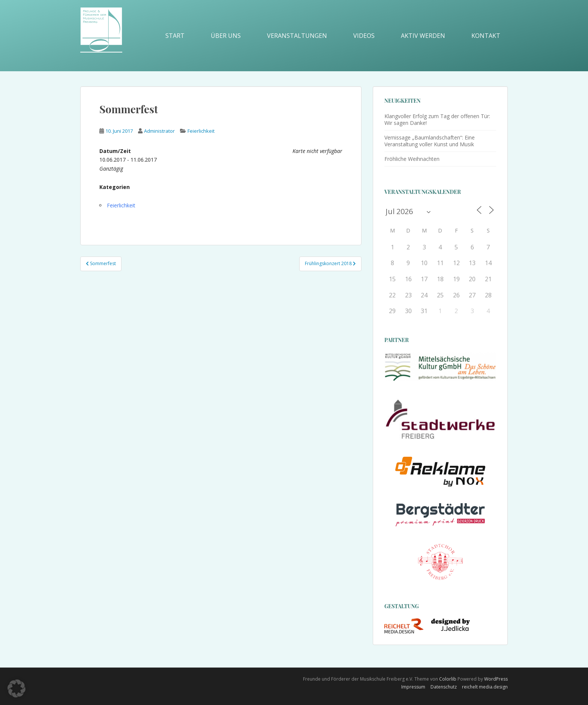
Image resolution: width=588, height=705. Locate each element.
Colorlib (448, 679)
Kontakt (486, 36)
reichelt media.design (485, 687)
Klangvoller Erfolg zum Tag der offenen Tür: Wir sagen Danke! (437, 119)
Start (175, 36)
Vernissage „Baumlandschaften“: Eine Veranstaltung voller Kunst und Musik (430, 141)
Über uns (226, 36)
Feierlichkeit (201, 131)
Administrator (159, 131)
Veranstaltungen (297, 36)
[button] (16, 688)
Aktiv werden (423, 36)
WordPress (496, 679)
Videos (364, 36)
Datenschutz (444, 687)
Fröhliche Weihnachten (412, 159)
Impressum (413, 687)
